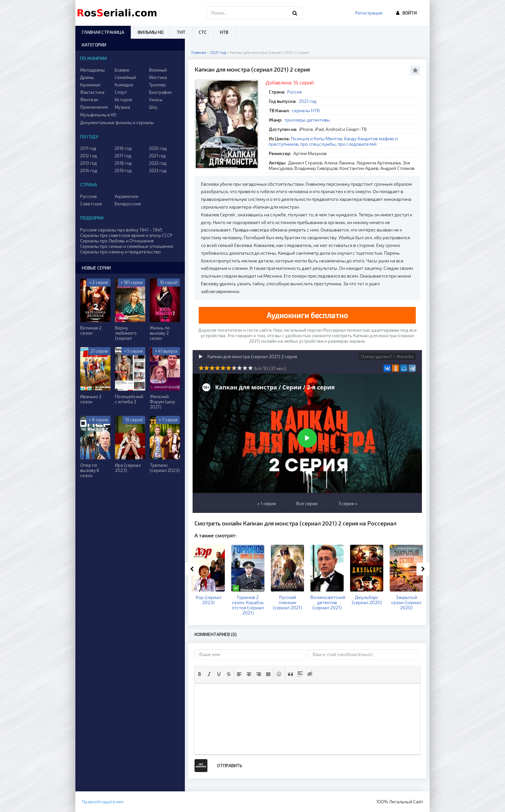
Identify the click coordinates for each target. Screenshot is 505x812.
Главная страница (103, 32)
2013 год (89, 163)
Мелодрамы (92, 70)
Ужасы (156, 100)
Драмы (87, 77)
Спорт (121, 92)
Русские (89, 196)
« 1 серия (267, 503)
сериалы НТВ (306, 110)
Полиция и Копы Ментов (316, 138)
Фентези (89, 100)
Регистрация (369, 13)
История (123, 100)
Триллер (157, 85)
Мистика (158, 77)
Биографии (160, 92)
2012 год (89, 156)
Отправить (230, 765)
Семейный (125, 77)
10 (250, 368)
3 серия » (348, 503)
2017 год (123, 156)
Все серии (307, 503)
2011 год (88, 148)
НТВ (224, 32)
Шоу (153, 107)
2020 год (158, 148)
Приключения (94, 107)
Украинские (127, 196)
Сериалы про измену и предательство (120, 252)
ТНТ (181, 32)
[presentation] (200, 674)
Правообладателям (103, 802)
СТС (203, 32)
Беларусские (128, 204)
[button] (200, 674)
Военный (158, 70)
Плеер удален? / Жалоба (387, 356)
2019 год (123, 171)
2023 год (158, 171)
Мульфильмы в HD (98, 115)
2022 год (158, 163)
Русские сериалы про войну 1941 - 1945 (121, 230)
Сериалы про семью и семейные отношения (127, 246)
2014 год (89, 171)
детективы (319, 120)
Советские (91, 204)
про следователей (357, 144)
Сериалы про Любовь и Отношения (117, 241)
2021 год (308, 101)
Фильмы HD (151, 32)
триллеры (295, 120)
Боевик (122, 70)
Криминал (90, 85)
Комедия (124, 85)
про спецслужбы (318, 144)
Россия (295, 92)
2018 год (123, 163)
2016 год (123, 148)
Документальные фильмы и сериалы (117, 122)
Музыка (122, 107)
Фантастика (92, 92)
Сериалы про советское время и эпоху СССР (126, 235)
